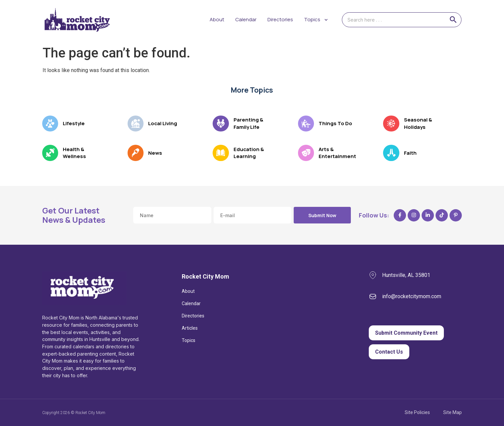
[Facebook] (400, 215)
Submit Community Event (406, 333)
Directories (280, 19)
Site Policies (417, 412)
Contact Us (389, 352)
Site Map (453, 412)
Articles (190, 328)
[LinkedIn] (428, 215)
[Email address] (253, 215)
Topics (189, 340)
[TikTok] (442, 215)
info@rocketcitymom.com (412, 296)
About (217, 19)
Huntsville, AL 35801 (406, 275)
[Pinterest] (456, 215)
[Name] (172, 215)
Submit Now (322, 215)
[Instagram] (414, 215)
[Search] (453, 20)
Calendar (246, 19)
